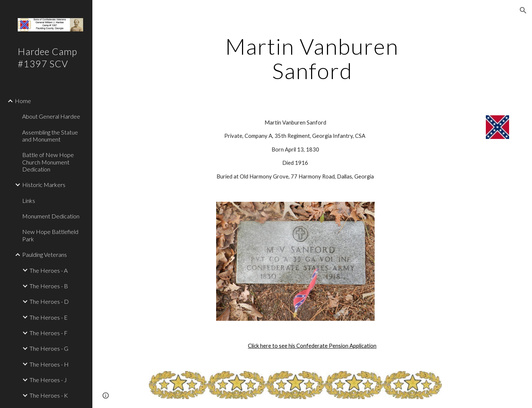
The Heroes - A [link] (49, 270)
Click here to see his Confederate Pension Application (312, 346)
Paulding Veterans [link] (45, 254)
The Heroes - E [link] (49, 317)
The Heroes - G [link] (49, 348)
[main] (312, 58)
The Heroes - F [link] (49, 333)
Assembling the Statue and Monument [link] (50, 136)
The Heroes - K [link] (49, 395)
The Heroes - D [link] (49, 301)
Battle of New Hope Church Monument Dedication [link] (48, 162)
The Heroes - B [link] (49, 286)
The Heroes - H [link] (49, 364)
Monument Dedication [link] (51, 216)
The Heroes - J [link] (48, 380)
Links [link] (29, 200)
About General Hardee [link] (51, 116)
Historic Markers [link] (44, 185)
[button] (523, 10)
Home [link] (23, 101)
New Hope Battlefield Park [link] (50, 235)
